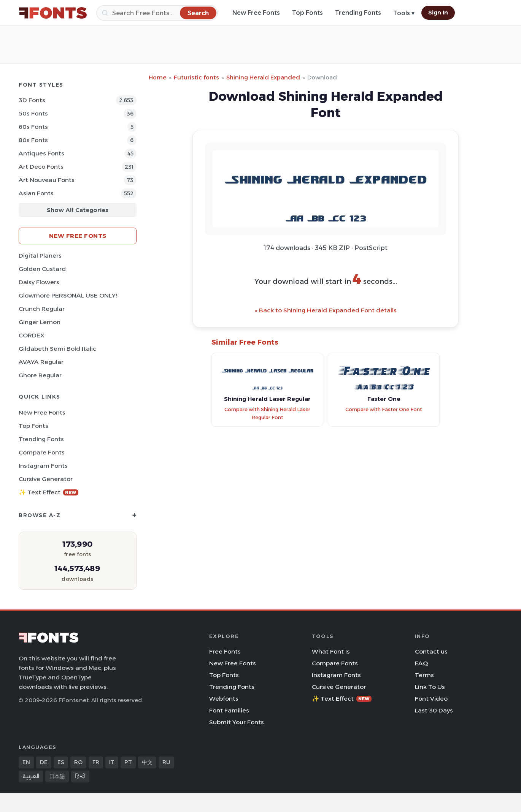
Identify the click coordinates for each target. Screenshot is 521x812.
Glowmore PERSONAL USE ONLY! (68, 295)
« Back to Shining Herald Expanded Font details (326, 310)
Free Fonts (225, 651)
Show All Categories (78, 210)
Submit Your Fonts (237, 722)
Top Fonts (307, 13)
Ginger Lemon (40, 322)
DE (44, 762)
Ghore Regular (40, 375)
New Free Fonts (256, 13)
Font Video (431, 699)
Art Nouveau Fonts (47, 180)
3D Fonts (32, 100)
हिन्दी (80, 776)
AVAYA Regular (41, 362)
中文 (147, 762)
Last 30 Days (434, 710)
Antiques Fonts (41, 153)
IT (112, 762)
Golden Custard (42, 269)
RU (166, 762)
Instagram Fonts (43, 466)
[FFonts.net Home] (53, 13)
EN (26, 762)
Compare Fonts (42, 452)
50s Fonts (33, 113)
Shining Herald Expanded (263, 77)
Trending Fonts (358, 13)
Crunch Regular (42, 309)
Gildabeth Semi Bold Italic (57, 349)
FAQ (421, 663)
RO (78, 762)
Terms (424, 675)
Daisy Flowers (39, 282)
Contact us (431, 651)
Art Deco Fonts (41, 167)
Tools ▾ (404, 13)
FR (96, 762)
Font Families (229, 710)
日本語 (57, 776)
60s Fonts (33, 127)
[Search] (157, 13)
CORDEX (32, 335)
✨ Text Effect (48, 492)
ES (61, 762)
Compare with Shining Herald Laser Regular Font (267, 413)
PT (128, 762)
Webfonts (224, 699)
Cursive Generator (46, 479)
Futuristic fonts (196, 77)
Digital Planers (40, 256)
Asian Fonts (36, 193)
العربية (31, 776)
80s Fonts (33, 140)
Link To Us (430, 687)
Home (158, 77)
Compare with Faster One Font (384, 409)
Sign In (438, 13)
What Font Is (331, 651)
